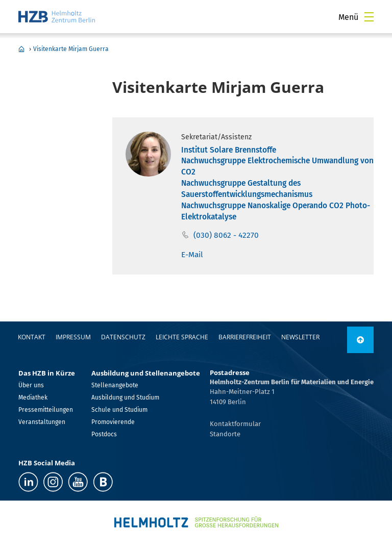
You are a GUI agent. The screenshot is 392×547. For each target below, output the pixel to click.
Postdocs (104, 434)
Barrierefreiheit (245, 337)
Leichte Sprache (182, 337)
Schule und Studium (119, 410)
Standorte (225, 434)
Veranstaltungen (42, 422)
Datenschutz (123, 337)
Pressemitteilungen (46, 410)
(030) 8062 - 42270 (226, 235)
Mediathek (33, 397)
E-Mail (192, 255)
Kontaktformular (235, 424)
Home (21, 49)
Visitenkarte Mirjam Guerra (71, 49)
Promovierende (113, 422)
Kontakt (32, 337)
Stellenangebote (115, 385)
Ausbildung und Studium (125, 397)
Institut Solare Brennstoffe (229, 150)
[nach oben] (360, 340)
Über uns (31, 385)
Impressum (73, 337)
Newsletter (300, 337)
